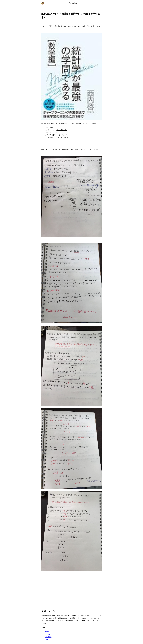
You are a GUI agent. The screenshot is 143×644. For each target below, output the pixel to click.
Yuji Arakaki (73, 3)
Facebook (48, 637)
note (46, 639)
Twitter (47, 632)
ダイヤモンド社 (62, 130)
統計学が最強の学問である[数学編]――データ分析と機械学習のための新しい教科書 (69, 123)
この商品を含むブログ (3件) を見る (57, 138)
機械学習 (56, 26)
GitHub (47, 634)
